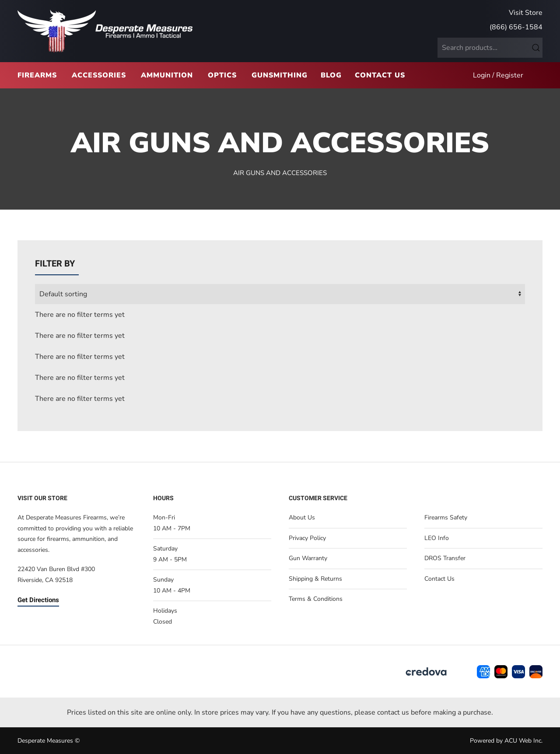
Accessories (99, 75)
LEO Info (437, 538)
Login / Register (498, 75)
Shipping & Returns (315, 579)
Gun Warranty (308, 558)
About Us (302, 517)
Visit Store (526, 13)
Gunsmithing (280, 75)
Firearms (37, 75)
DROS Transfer (445, 558)
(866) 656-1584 (516, 27)
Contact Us (380, 75)
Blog (331, 75)
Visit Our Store (42, 498)
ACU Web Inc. (523, 741)
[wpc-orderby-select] (280, 294)
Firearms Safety (446, 517)
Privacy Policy (307, 538)
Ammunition (167, 75)
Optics (222, 75)
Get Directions (38, 600)
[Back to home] (105, 31)
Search (536, 48)
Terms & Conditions (316, 599)
